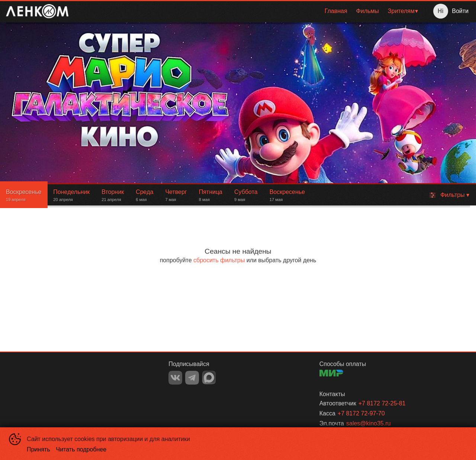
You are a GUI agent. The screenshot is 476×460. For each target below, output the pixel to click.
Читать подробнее (81, 449)
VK (175, 378)
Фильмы (368, 11)
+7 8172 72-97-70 (361, 413)
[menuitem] (336, 11)
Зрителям (401, 11)
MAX (209, 378)
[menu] (248, 11)
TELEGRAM (192, 378)
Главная (336, 11)
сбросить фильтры (219, 260)
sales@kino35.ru (368, 423)
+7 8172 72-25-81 (382, 403)
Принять (38, 449)
